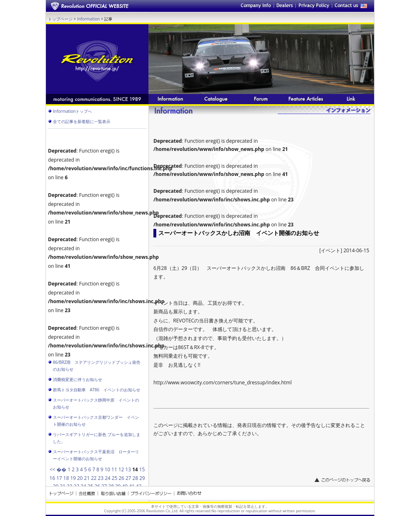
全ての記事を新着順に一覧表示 (82, 121)
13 (128, 469)
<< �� (58, 469)
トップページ (60, 19)
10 (107, 469)
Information (88, 19)
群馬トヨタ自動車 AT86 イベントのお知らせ (97, 390)
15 (142, 469)
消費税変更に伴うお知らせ (78, 379)
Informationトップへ (72, 111)
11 (114, 469)
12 (121, 469)
